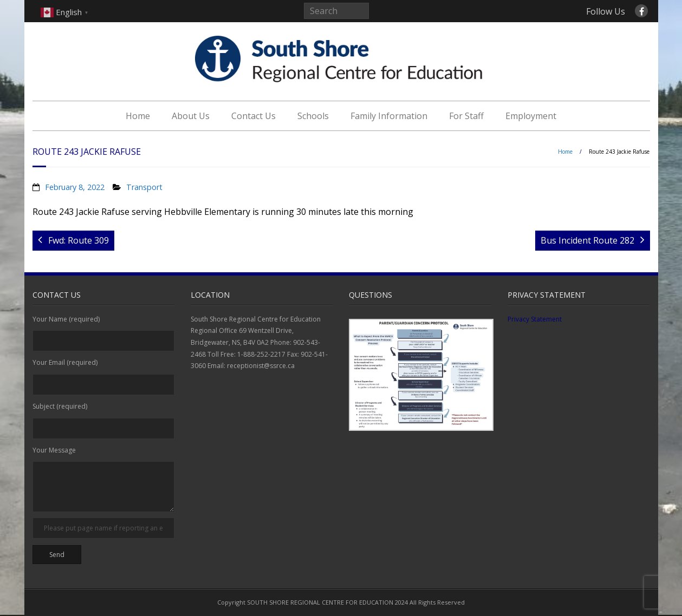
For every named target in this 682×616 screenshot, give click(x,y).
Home (138, 116)
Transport (144, 187)
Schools (313, 116)
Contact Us (254, 116)
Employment (531, 116)
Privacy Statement (535, 319)
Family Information (389, 116)
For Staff (466, 116)
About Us (191, 116)
